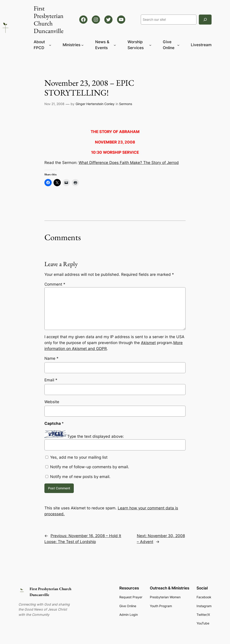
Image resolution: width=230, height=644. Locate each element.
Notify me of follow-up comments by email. (90, 467)
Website (52, 402)
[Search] (205, 19)
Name (51, 358)
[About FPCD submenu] (50, 45)
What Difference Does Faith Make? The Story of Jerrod (129, 163)
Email (51, 380)
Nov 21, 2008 (54, 104)
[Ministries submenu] (82, 45)
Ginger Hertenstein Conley (95, 104)
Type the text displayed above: (96, 436)
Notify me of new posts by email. (80, 477)
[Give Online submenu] (178, 45)
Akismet (148, 343)
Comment (55, 284)
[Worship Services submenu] (150, 45)
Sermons (126, 104)
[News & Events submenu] (115, 45)
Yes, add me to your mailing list (76, 457)
